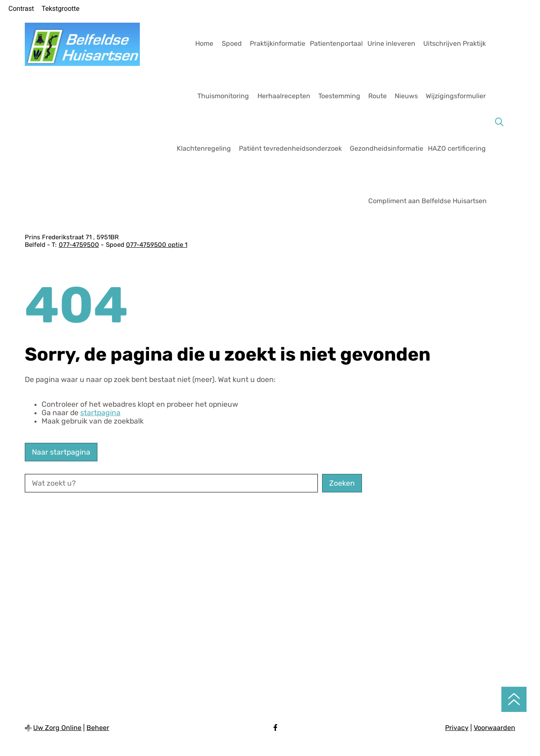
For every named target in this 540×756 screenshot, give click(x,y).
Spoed (232, 43)
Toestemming (339, 96)
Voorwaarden (494, 728)
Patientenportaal (336, 43)
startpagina (100, 413)
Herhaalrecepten (284, 96)
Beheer (98, 728)
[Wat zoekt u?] (171, 483)
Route (377, 96)
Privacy (457, 728)
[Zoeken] (499, 122)
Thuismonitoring (223, 96)
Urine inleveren (391, 43)
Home (204, 43)
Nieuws (406, 96)
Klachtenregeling (204, 148)
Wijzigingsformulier (456, 96)
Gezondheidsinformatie (387, 148)
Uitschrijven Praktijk (455, 43)
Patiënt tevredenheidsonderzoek (290, 148)
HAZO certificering (457, 148)
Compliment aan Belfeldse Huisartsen (427, 201)
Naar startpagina (61, 452)
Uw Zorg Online (57, 728)
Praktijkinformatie (278, 43)
